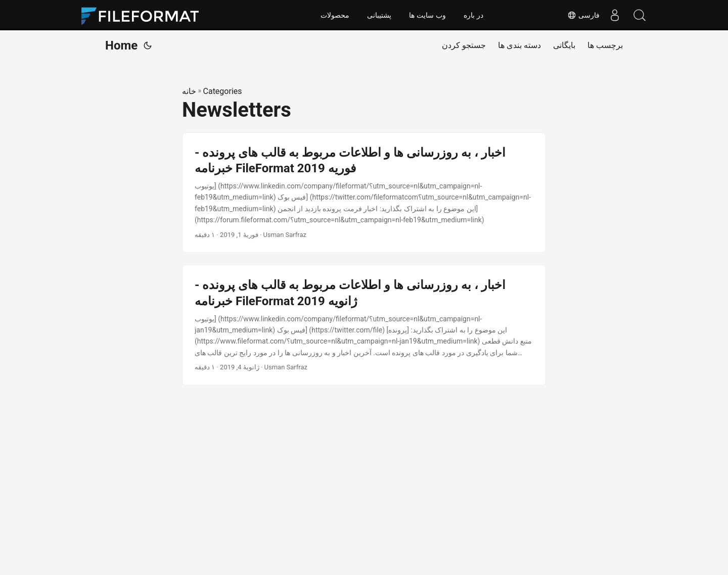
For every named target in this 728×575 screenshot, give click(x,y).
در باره (473, 15)
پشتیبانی (379, 15)
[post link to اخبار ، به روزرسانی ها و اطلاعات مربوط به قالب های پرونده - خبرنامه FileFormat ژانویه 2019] (364, 325)
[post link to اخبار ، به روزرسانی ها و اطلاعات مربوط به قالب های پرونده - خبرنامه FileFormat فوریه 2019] (364, 193)
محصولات (335, 15)
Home (121, 45)
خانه (189, 91)
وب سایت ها (427, 15)
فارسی (583, 15)
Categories (223, 91)
